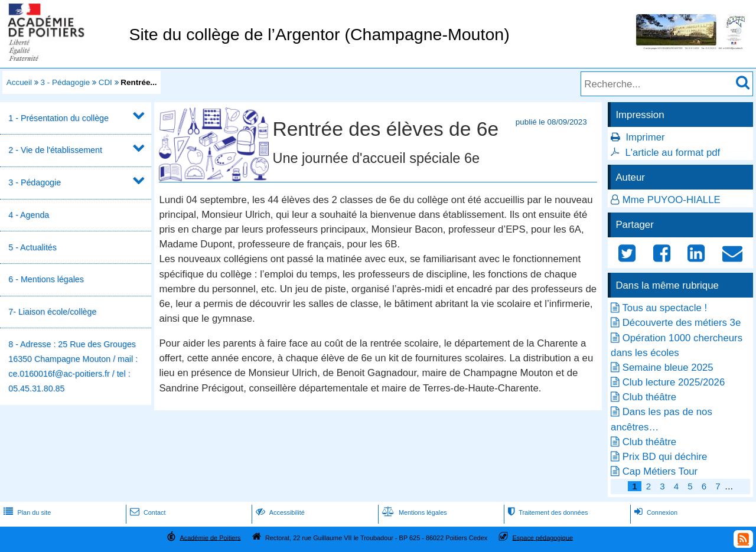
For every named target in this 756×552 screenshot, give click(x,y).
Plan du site (26, 512)
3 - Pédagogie (66, 82)
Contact (147, 512)
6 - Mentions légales (46, 279)
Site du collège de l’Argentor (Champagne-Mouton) (319, 34)
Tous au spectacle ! (664, 308)
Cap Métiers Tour (660, 471)
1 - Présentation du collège (58, 118)
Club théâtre (649, 397)
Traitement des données (547, 512)
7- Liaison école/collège (52, 312)
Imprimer (645, 137)
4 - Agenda (29, 215)
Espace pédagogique (543, 537)
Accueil (19, 82)
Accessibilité (279, 512)
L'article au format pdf (672, 153)
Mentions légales (413, 512)
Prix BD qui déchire (665, 457)
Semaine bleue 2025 (668, 368)
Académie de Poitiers (210, 537)
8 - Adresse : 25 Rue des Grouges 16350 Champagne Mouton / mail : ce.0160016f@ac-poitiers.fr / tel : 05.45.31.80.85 (73, 367)
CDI (105, 82)
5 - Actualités (32, 247)
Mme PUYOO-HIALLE (672, 200)
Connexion (655, 512)
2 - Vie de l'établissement (55, 150)
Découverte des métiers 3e (682, 323)
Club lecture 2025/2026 (674, 382)
